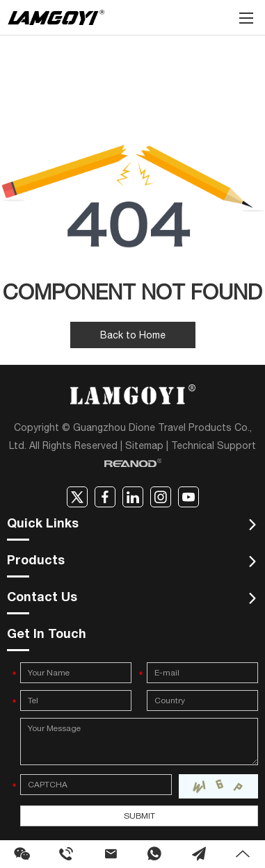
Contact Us (42, 598)
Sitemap (144, 445)
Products (36, 562)
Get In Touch (47, 635)
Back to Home (133, 335)
